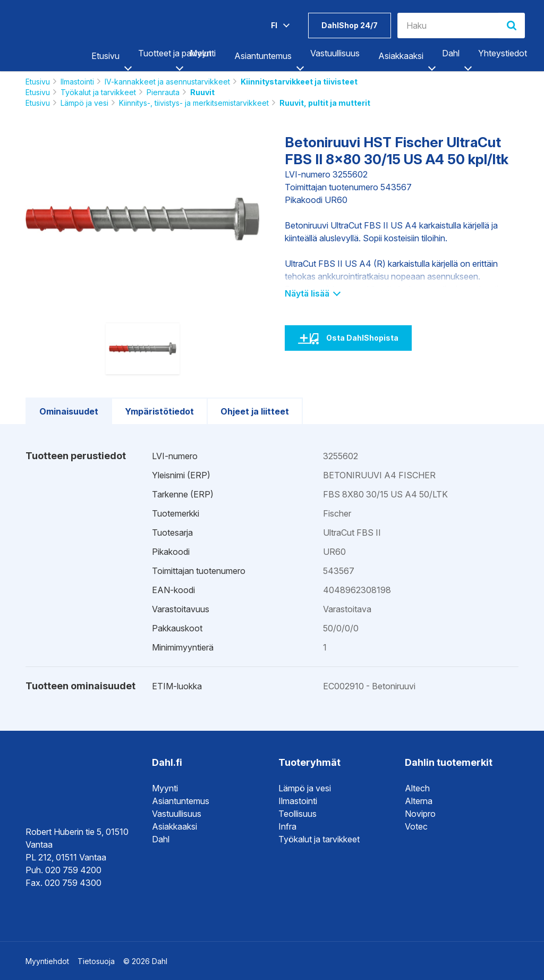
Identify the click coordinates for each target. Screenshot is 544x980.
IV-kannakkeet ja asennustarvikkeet (167, 82)
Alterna (419, 801)
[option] (142, 219)
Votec (416, 826)
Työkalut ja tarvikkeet (98, 92)
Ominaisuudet (69, 411)
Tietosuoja (96, 961)
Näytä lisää (312, 293)
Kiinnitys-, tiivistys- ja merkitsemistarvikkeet (194, 103)
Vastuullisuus (335, 53)
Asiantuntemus (263, 56)
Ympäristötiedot (159, 411)
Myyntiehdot (47, 961)
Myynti (203, 53)
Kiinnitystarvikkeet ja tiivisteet (299, 82)
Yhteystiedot (503, 53)
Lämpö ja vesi (84, 103)
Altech (417, 788)
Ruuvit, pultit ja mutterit (325, 103)
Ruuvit (202, 92)
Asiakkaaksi (401, 56)
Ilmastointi (77, 82)
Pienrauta (163, 92)
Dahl (451, 53)
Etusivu (105, 56)
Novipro (420, 814)
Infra (287, 826)
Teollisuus (297, 814)
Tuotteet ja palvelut (175, 53)
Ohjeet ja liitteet (255, 411)
